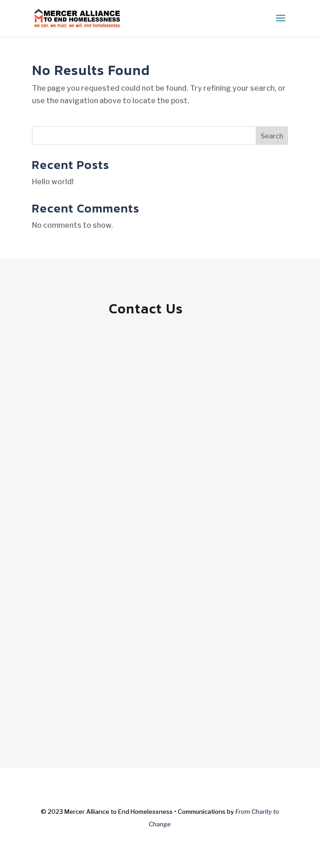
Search (272, 136)
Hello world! (53, 182)
